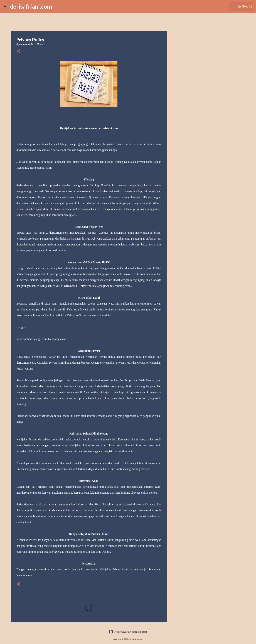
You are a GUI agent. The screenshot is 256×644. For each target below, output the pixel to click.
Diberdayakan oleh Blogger (128, 632)
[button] (19, 51)
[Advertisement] (185, 155)
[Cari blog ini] (234, 6)
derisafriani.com (31, 6)
